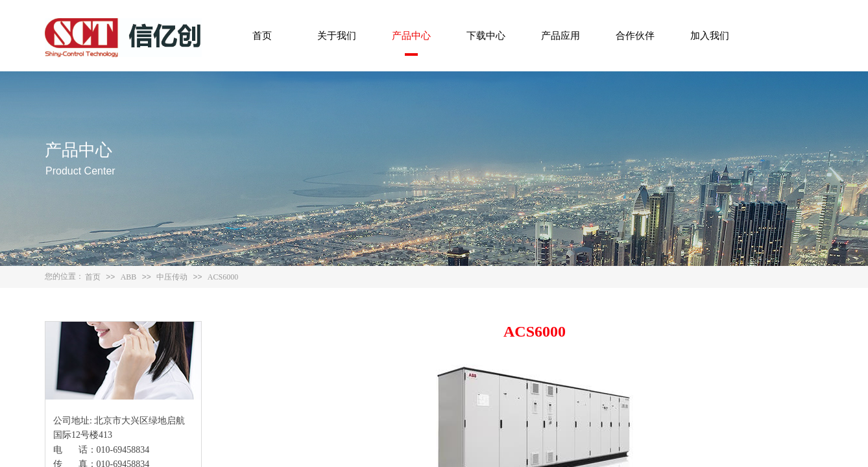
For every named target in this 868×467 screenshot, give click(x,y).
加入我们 (710, 36)
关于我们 (337, 36)
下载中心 (486, 36)
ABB (129, 277)
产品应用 (561, 36)
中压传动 (172, 277)
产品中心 (411, 36)
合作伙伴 (635, 36)
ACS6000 (223, 277)
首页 (262, 36)
